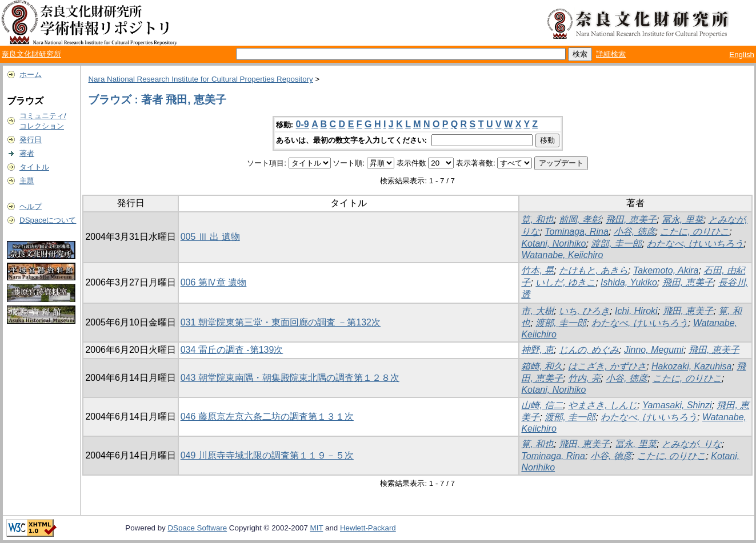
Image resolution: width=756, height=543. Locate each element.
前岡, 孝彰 (580, 220)
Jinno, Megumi (654, 350)
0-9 (303, 124)
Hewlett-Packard (368, 528)
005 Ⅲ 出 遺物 (210, 237)
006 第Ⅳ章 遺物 (214, 282)
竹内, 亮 (584, 378)
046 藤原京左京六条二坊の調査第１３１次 (267, 417)
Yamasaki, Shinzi (677, 405)
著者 (27, 153)
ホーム (31, 75)
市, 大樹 (537, 311)
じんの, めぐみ (589, 350)
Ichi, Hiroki (636, 311)
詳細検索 (611, 54)
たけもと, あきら (593, 270)
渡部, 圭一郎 (616, 244)
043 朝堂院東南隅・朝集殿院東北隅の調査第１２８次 (290, 378)
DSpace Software (197, 528)
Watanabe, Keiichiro (562, 255)
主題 (27, 181)
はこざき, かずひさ (607, 366)
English (742, 55)
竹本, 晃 (537, 270)
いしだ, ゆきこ (565, 282)
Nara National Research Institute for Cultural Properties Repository (200, 79)
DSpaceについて (48, 220)
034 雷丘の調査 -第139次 (232, 350)
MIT (317, 528)
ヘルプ (31, 206)
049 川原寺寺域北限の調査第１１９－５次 (267, 455)
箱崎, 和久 (542, 366)
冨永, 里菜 (683, 220)
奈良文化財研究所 (31, 54)
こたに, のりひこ (695, 232)
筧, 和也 (537, 220)
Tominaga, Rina (576, 232)
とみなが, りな (692, 444)
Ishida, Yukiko (629, 282)
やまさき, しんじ (603, 405)
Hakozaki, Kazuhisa (692, 366)
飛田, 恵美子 (631, 220)
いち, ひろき (584, 311)
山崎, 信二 (542, 405)
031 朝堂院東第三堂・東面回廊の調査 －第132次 (281, 322)
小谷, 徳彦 (635, 232)
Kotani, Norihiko (553, 244)
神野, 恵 (537, 350)
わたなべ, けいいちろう (695, 244)
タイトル (34, 167)
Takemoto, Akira (666, 270)
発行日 (31, 140)
